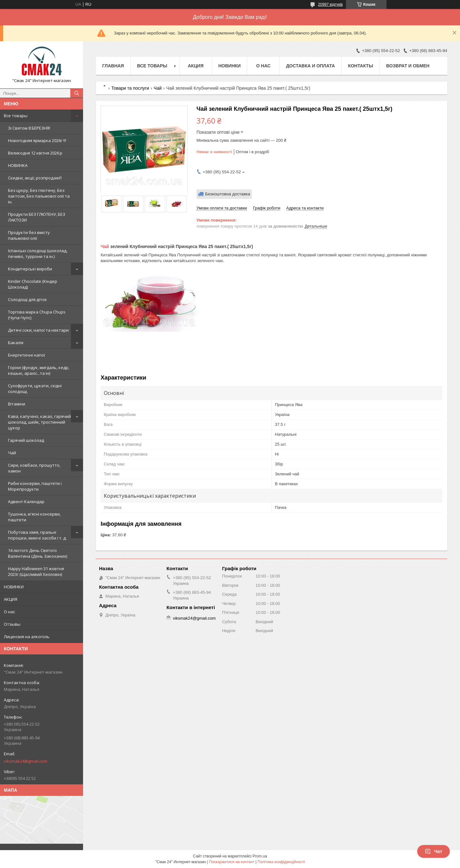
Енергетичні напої (27, 355)
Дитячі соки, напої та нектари (38, 330)
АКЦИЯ (11, 599)
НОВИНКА (18, 165)
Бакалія (16, 343)
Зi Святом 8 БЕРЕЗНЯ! (29, 128)
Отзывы (12, 624)
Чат (433, 851)
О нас (9, 612)
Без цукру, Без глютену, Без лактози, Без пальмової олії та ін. (39, 196)
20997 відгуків (330, 4)
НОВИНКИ (14, 587)
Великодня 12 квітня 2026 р (35, 153)
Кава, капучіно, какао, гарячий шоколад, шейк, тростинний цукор (39, 422)
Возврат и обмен (408, 66)
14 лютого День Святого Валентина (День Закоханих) (38, 553)
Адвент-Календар (26, 502)
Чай (12, 453)
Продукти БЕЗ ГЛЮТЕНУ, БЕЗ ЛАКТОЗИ (37, 217)
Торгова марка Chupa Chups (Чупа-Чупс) (37, 315)
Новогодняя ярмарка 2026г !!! (37, 140)
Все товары (16, 116)
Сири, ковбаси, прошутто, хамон (34, 468)
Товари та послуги (130, 88)
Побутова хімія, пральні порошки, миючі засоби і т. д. (37, 535)
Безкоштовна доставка (228, 194)
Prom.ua (260, 856)
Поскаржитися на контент (232, 862)
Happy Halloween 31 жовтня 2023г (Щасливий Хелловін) (36, 571)
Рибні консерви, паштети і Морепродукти (35, 486)
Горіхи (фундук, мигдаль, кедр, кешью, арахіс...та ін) (39, 370)
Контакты (360, 66)
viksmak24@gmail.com (26, 761)
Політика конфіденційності (281, 862)
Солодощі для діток (27, 299)
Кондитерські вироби (30, 269)
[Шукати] (77, 93)
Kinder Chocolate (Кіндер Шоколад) (33, 284)
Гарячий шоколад (26, 440)
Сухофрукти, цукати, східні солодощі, (35, 389)
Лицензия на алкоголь (27, 637)
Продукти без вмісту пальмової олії (29, 235)
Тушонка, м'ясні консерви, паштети (34, 517)
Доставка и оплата (310, 66)
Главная (113, 66)
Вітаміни (17, 404)
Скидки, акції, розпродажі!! (35, 178)
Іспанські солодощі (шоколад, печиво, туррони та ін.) (38, 253)
